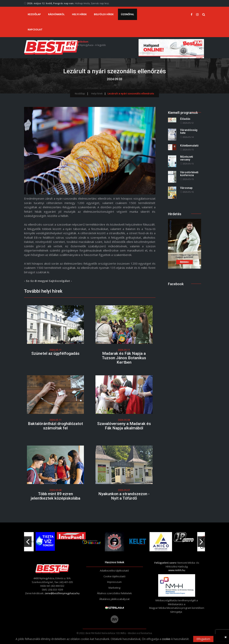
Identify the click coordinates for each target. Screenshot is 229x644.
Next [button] (201, 537)
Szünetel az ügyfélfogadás (55, 353)
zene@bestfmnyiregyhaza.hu (62, 591)
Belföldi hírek (104, 14)
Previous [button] (28, 537)
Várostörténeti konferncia (189, 174)
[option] (91, 539)
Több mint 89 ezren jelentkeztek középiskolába (55, 494)
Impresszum (114, 579)
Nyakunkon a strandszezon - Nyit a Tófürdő (124, 494)
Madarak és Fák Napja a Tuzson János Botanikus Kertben (124, 358)
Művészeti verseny (187, 158)
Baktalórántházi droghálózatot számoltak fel (55, 425)
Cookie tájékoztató (114, 574)
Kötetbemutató (189, 146)
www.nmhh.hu (177, 567)
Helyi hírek (79, 14)
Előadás (185, 119)
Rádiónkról (56, 14)
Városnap (186, 188)
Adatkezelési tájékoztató (114, 568)
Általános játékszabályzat (114, 596)
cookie (166, 639)
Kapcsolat (35, 29)
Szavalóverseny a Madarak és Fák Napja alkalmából (124, 425)
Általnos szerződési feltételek (114, 591)
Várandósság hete (189, 131)
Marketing (114, 585)
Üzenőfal (127, 14)
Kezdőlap (34, 14)
